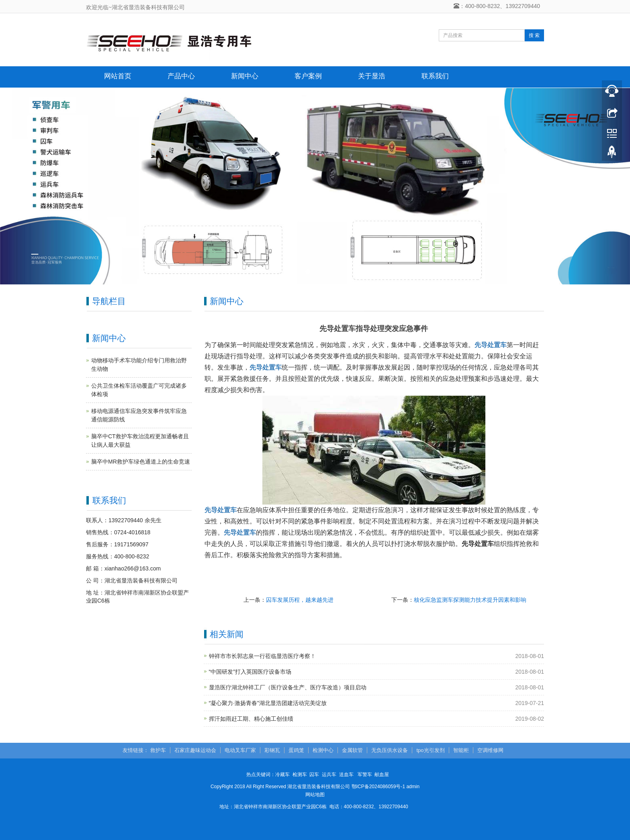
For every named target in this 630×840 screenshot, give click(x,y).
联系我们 (435, 76)
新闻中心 (245, 76)
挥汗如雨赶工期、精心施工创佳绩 (251, 719)
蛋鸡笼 (296, 750)
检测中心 (323, 750)
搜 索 (534, 35)
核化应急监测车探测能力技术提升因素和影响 (470, 600)
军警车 (365, 775)
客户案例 (308, 76)
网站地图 (315, 795)
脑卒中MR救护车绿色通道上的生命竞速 (141, 462)
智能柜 (461, 750)
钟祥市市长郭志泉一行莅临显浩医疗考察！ (262, 656)
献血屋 (382, 775)
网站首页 (118, 76)
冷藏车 (282, 775)
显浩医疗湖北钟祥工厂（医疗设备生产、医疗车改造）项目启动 (288, 687)
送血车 (346, 775)
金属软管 (352, 750)
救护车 (158, 750)
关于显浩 (372, 76)
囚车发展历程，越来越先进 (300, 600)
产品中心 (181, 76)
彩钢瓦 (272, 750)
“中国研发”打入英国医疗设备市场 (250, 672)
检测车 (300, 775)
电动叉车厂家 (240, 750)
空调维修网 (490, 750)
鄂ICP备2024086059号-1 (378, 787)
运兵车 (329, 775)
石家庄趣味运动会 (195, 750)
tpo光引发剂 (430, 750)
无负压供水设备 (390, 750)
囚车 (314, 775)
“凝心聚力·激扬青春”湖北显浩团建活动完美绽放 (268, 703)
